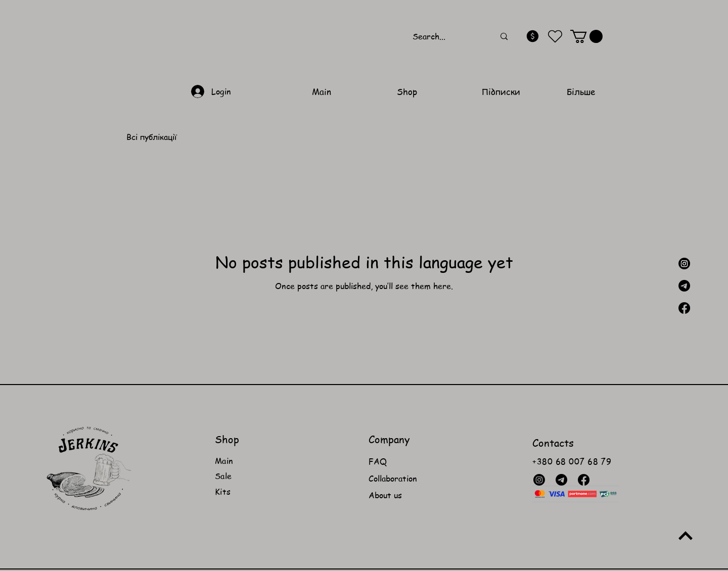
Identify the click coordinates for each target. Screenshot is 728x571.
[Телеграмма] (684, 286)
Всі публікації (151, 137)
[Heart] (555, 37)
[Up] (685, 536)
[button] (586, 36)
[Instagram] (684, 264)
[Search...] (446, 37)
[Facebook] (684, 308)
